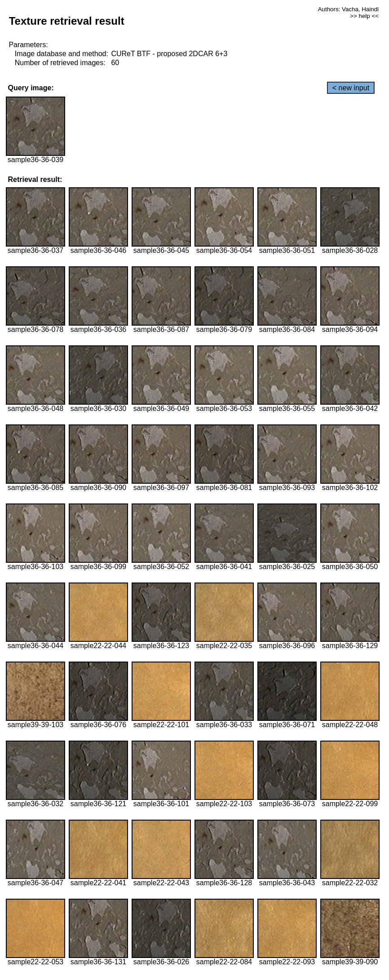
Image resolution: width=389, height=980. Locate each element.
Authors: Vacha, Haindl (348, 9)
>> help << (364, 16)
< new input (351, 88)
